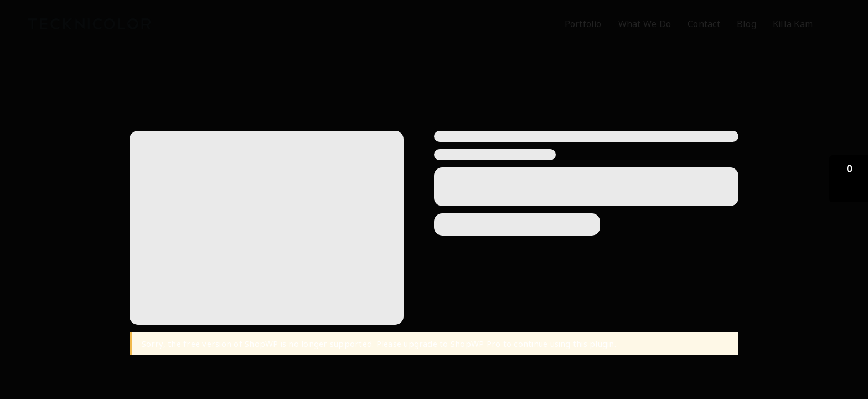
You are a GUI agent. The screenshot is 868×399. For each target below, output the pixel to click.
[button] (849, 179)
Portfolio (583, 24)
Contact (704, 24)
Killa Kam (793, 24)
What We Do (645, 24)
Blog (746, 24)
